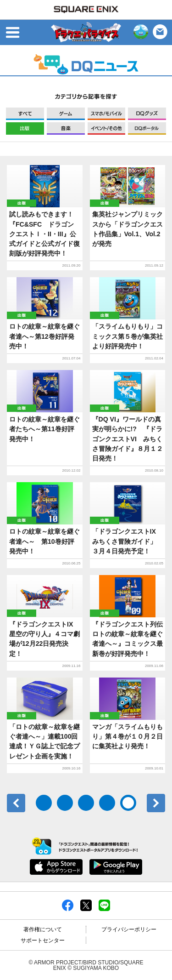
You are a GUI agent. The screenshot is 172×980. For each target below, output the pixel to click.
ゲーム (66, 114)
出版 (25, 128)
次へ (156, 803)
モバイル (107, 114)
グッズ (147, 114)
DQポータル (147, 128)
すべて (25, 114)
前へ (16, 803)
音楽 (66, 128)
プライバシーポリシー (129, 929)
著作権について (43, 929)
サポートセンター (43, 940)
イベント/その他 (107, 128)
